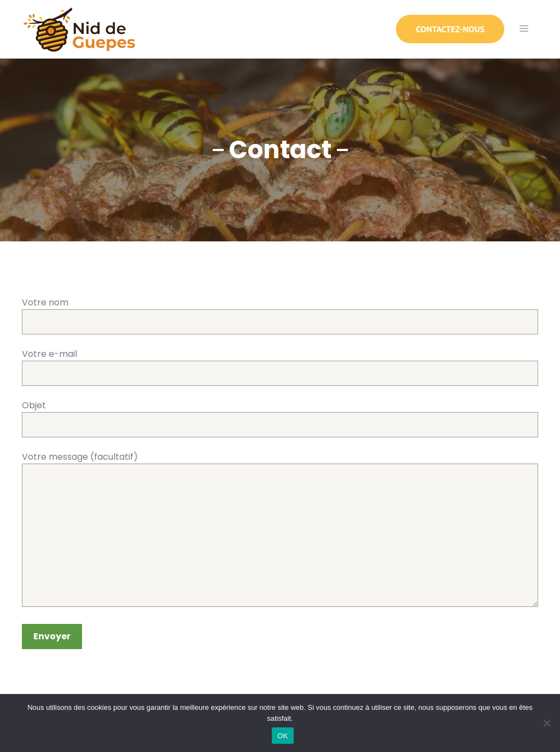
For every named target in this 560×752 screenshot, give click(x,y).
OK (282, 736)
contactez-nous (450, 29)
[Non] (546, 723)
